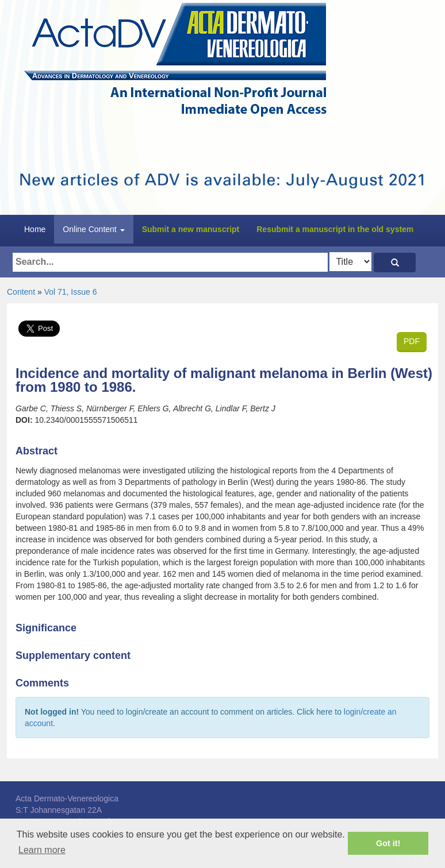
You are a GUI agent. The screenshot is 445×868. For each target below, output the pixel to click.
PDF (412, 341)
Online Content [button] (93, 229)
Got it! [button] (388, 843)
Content (21, 292)
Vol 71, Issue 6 (71, 292)
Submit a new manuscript (191, 229)
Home (35, 229)
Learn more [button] (42, 850)
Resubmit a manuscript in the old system (335, 229)
